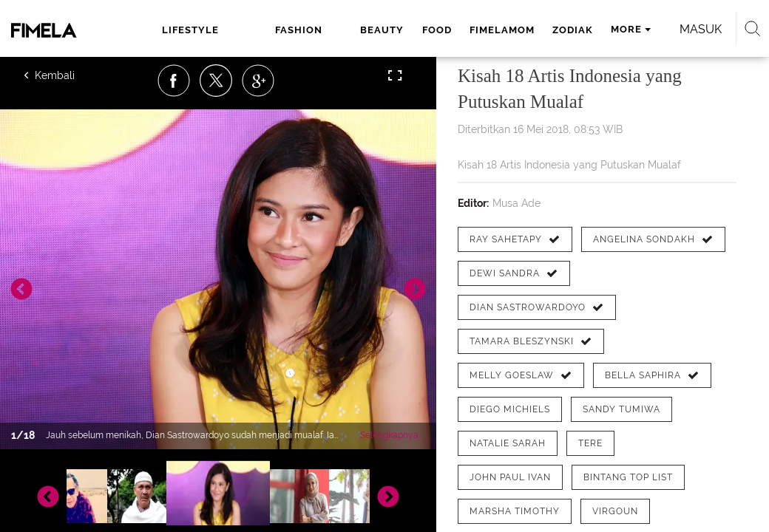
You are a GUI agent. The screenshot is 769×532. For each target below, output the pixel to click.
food (437, 30)
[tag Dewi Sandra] (514, 273)
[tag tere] (590, 443)
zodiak (573, 30)
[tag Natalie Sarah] (508, 443)
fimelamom (502, 30)
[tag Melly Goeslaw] (521, 375)
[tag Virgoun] (615, 511)
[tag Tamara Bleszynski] (531, 341)
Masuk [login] (701, 29)
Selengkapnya (389, 435)
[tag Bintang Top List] (628, 477)
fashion (299, 30)
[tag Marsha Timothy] (515, 511)
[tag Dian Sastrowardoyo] (537, 307)
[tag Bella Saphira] (652, 375)
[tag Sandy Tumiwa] (621, 409)
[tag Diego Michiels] (510, 409)
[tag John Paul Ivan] (510, 477)
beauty (382, 30)
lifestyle (190, 30)
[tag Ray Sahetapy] (515, 239)
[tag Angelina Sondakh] (653, 239)
